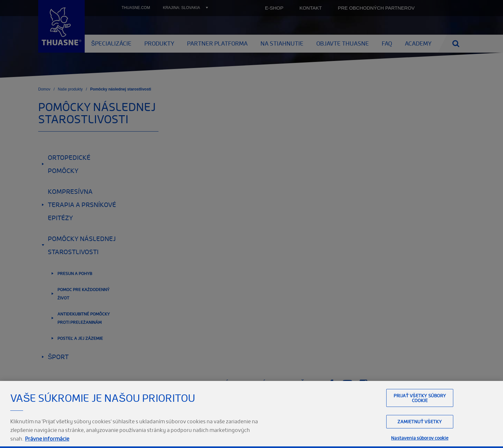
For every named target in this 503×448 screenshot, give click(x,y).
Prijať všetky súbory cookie (420, 411)
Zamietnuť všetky (420, 435)
